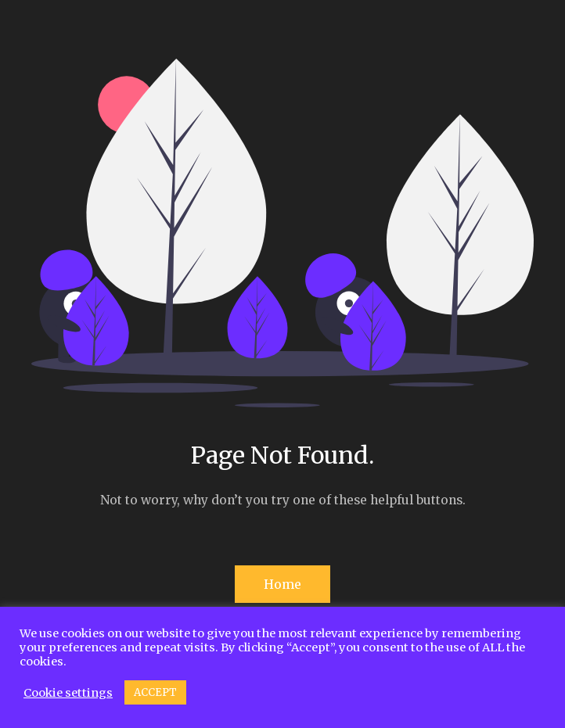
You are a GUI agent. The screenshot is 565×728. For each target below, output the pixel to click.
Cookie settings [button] (68, 693)
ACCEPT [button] (155, 692)
